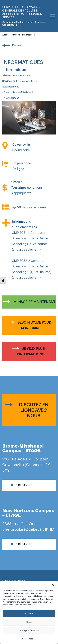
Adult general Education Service (22, 16)
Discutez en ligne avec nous (34, 410)
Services (16, 35)
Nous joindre (27, 639)
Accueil (6, 35)
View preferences (29, 631)
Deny (29, 622)
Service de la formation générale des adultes (21, 9)
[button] (53, 585)
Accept (29, 614)
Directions (24, 485)
